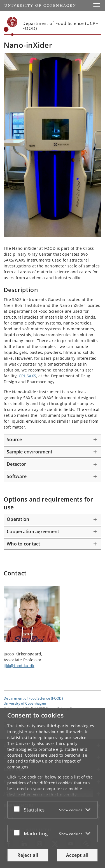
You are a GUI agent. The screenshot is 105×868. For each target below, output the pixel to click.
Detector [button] (16, 464)
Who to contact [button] (24, 544)
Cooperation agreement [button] (33, 531)
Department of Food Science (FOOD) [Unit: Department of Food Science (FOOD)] (33, 698)
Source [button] (14, 439)
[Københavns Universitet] (11, 26)
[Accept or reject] (18, 809)
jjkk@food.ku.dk (19, 666)
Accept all (77, 855)
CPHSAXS (27, 376)
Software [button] (17, 476)
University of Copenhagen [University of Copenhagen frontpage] (25, 703)
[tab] (53, 440)
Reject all (28, 855)
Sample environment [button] (30, 452)
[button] (97, 5)
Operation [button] (18, 519)
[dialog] (53, 788)
